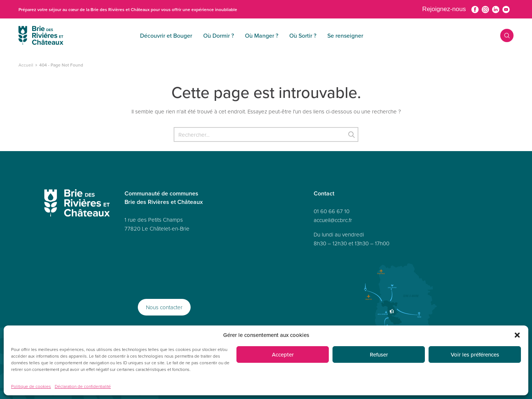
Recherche (502, 35)
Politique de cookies (31, 386)
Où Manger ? (215, 35)
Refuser (379, 354)
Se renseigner (299, 35)
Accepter (283, 354)
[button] (517, 335)
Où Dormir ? (172, 35)
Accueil (26, 65)
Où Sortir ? (256, 35)
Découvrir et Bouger (120, 35)
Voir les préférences (475, 354)
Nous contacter (164, 307)
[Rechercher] (266, 134)
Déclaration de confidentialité (83, 386)
